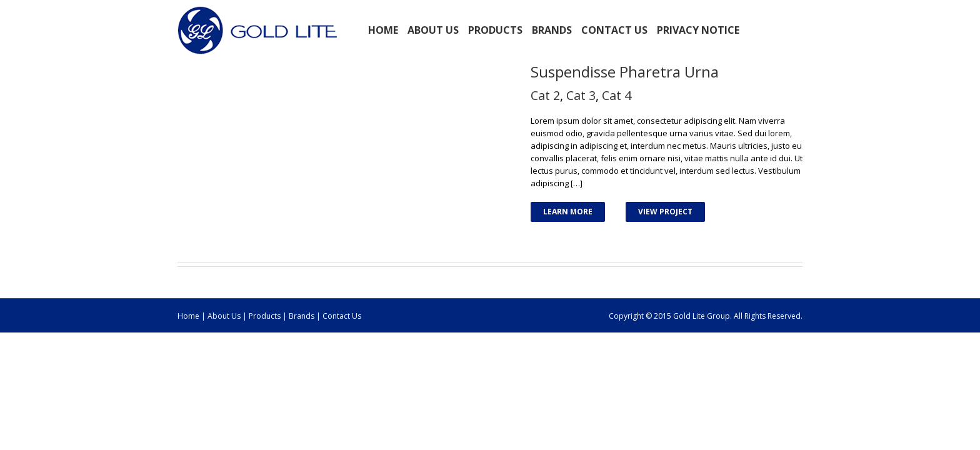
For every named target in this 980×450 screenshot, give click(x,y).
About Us (224, 316)
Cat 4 (617, 95)
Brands (302, 316)
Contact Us (614, 30)
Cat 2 (545, 95)
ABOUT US (433, 30)
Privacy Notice (698, 30)
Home (383, 30)
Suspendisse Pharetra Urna (625, 72)
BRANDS (552, 30)
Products (266, 316)
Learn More (568, 212)
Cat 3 (581, 95)
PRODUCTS (495, 30)
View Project (665, 212)
